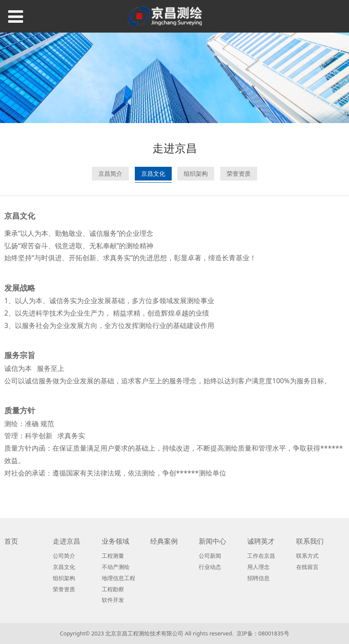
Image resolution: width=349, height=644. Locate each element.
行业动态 (210, 567)
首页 (11, 541)
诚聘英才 (261, 541)
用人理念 (258, 567)
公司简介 (64, 556)
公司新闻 (210, 556)
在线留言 (307, 567)
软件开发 (113, 600)
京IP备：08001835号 (263, 633)
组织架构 (196, 173)
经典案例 (164, 541)
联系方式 (307, 556)
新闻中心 (212, 541)
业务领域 (115, 541)
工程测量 (113, 556)
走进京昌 (67, 541)
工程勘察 (113, 589)
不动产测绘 (116, 567)
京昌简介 (110, 173)
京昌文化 (153, 173)
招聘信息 (258, 578)
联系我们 (310, 541)
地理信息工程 (118, 578)
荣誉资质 (239, 173)
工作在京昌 (261, 556)
